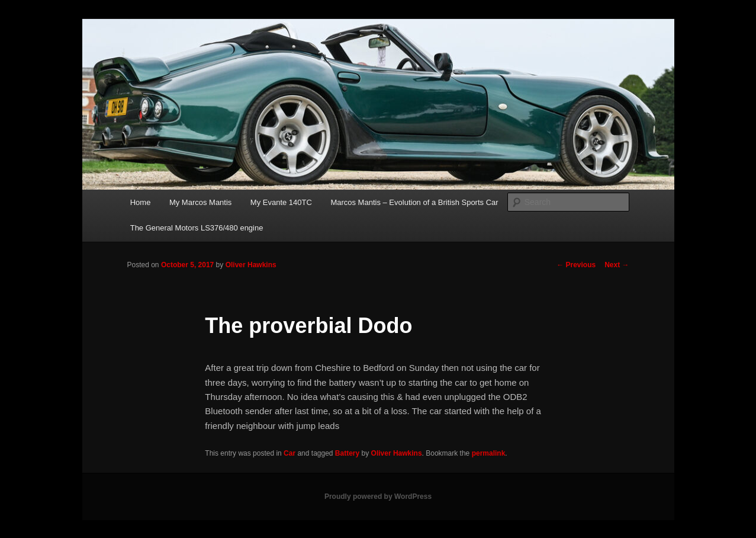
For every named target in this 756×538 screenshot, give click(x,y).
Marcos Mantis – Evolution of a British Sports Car (414, 202)
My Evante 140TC (281, 202)
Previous (576, 265)
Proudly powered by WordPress (378, 497)
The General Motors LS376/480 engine (197, 228)
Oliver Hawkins (251, 265)
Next (617, 265)
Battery (347, 453)
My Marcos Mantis (200, 202)
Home (141, 202)
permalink (489, 453)
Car (289, 453)
